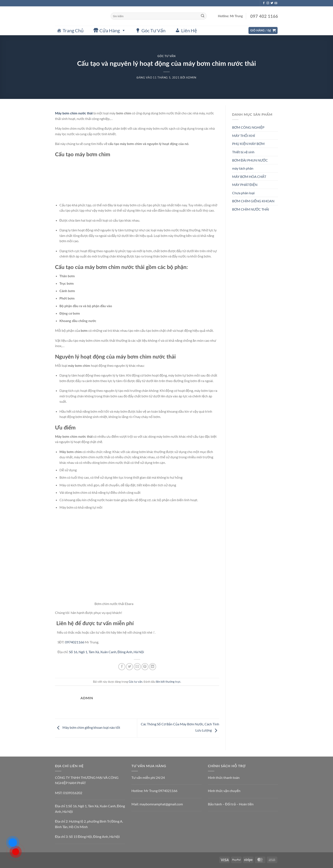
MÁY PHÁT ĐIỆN (245, 185)
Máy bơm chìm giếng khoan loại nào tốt (88, 728)
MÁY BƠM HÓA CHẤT (249, 177)
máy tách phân (243, 168)
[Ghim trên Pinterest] (145, 667)
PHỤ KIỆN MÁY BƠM (248, 144)
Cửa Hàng (113, 30)
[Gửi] (203, 16)
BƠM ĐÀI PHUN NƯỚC (250, 160)
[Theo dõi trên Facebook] (264, 3)
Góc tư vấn (166, 56)
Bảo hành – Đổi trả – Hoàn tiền (231, 804)
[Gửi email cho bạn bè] (137, 667)
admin (191, 77)
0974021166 (75, 642)
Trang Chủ (73, 30)
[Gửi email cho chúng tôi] (276, 3)
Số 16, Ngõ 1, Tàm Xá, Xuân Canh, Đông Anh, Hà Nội (107, 652)
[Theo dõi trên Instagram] (268, 3)
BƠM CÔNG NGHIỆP (248, 127)
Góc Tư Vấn (153, 30)
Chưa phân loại (243, 193)
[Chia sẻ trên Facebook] (122, 667)
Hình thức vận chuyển (224, 791)
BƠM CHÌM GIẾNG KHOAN (253, 201)
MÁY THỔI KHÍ (244, 136)
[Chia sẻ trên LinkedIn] (153, 667)
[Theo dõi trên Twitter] (272, 3)
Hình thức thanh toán (224, 777)
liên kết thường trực (168, 682)
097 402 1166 (264, 16)
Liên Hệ (189, 30)
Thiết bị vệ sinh (243, 152)
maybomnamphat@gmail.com (161, 804)
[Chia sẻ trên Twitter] (129, 667)
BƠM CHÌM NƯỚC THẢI (251, 209)
